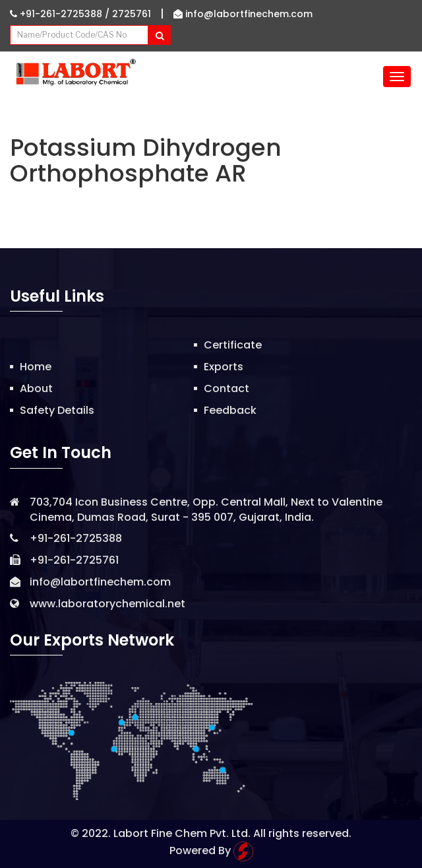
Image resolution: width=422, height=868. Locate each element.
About (36, 388)
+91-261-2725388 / (61, 14)
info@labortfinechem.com (243, 14)
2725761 (132, 14)
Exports (224, 367)
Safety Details (57, 410)
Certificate (233, 345)
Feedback (230, 410)
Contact (226, 388)
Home (36, 367)
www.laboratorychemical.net (107, 604)
